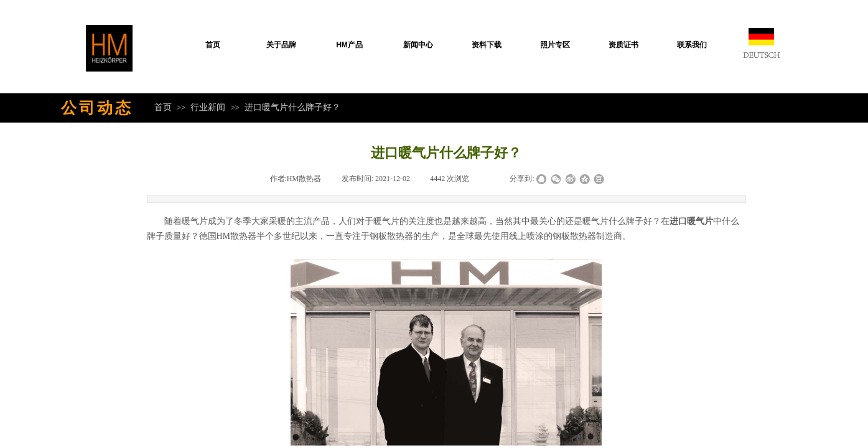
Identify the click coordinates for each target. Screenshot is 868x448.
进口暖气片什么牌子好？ (292, 107)
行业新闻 (208, 107)
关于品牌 (281, 45)
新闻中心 (418, 45)
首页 (213, 45)
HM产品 (349, 45)
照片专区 (555, 45)
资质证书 (623, 45)
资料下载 (487, 45)
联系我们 (692, 45)
